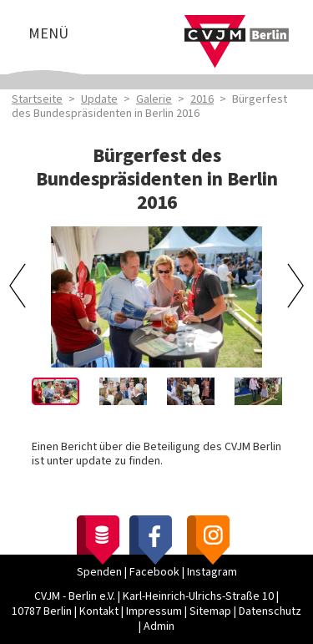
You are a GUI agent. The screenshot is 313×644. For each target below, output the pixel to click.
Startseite (37, 99)
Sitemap (210, 611)
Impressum (154, 611)
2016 (202, 99)
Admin (159, 626)
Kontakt (99, 611)
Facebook (154, 572)
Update (99, 99)
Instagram (212, 572)
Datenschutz (270, 611)
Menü (48, 34)
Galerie (154, 99)
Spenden (99, 572)
